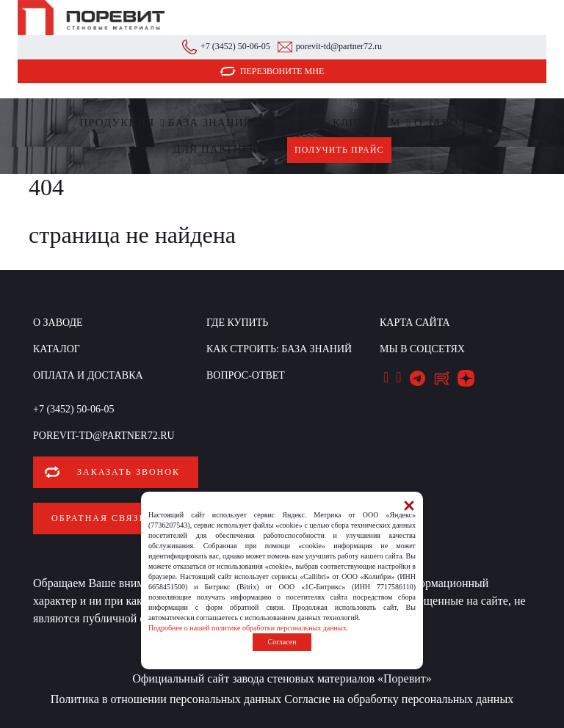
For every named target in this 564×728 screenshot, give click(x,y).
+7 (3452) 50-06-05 (235, 46)
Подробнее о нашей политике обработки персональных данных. (248, 628)
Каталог (57, 349)
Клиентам (366, 123)
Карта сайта (415, 323)
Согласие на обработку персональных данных (399, 699)
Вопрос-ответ (246, 375)
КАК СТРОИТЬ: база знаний (279, 349)
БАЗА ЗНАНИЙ (210, 123)
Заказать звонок (129, 472)
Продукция (117, 123)
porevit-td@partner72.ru (339, 46)
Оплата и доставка (88, 375)
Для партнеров (223, 149)
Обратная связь (98, 518)
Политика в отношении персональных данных (166, 699)
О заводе (444, 123)
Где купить (293, 123)
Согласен (282, 642)
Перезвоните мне (282, 71)
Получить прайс (339, 150)
